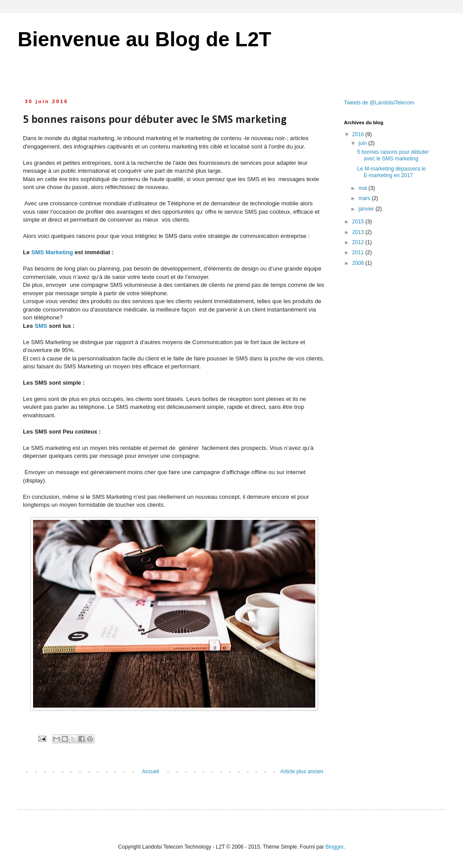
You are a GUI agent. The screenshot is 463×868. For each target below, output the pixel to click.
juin (363, 143)
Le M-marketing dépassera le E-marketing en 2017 (391, 172)
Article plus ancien (302, 772)
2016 (359, 134)
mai (364, 188)
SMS (40, 326)
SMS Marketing (52, 252)
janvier (367, 209)
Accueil (151, 772)
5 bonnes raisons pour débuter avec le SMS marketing (393, 155)
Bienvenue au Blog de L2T (144, 39)
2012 (359, 242)
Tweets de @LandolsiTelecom (379, 103)
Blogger (334, 847)
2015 (359, 222)
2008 (359, 263)
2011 (359, 252)
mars (365, 198)
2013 (359, 232)
